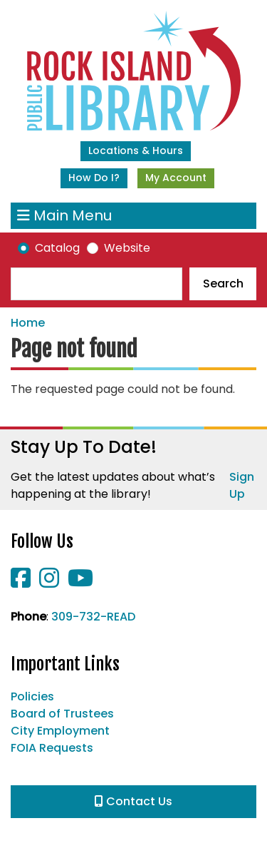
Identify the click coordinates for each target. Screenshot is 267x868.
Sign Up (242, 485)
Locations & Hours (136, 150)
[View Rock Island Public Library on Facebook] (22, 582)
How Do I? (94, 178)
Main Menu (64, 216)
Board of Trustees (62, 714)
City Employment (60, 731)
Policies (32, 696)
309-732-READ (93, 617)
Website (127, 248)
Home (28, 323)
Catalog (57, 248)
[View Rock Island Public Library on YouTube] (80, 582)
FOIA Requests (52, 748)
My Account (176, 178)
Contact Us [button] (133, 801)
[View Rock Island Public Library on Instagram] (51, 582)
